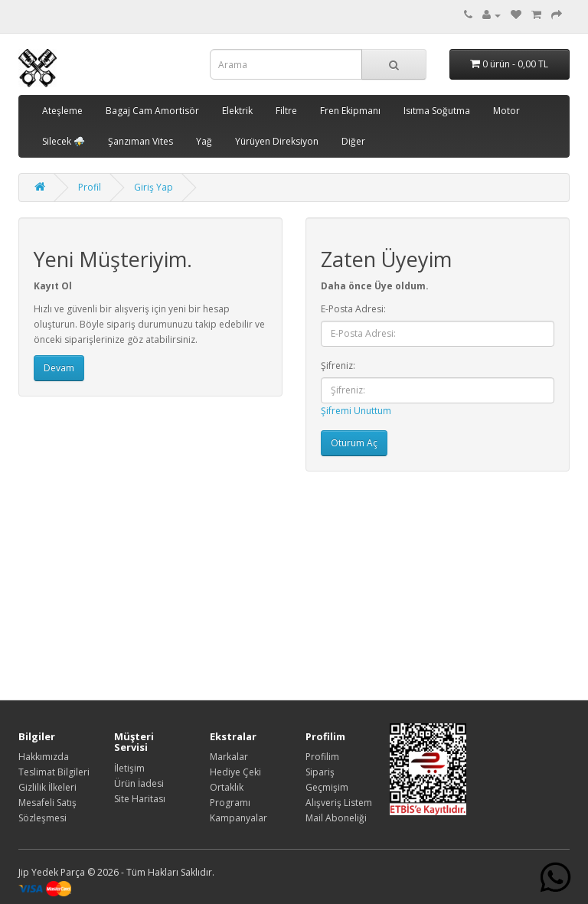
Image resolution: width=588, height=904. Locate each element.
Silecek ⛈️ (64, 141)
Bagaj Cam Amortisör (152, 111)
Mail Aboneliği (336, 818)
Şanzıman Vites (140, 141)
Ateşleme (62, 111)
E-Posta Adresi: (353, 309)
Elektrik (237, 111)
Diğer (353, 141)
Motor (506, 111)
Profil (90, 187)
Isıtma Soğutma (437, 111)
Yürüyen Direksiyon (277, 141)
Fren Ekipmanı (350, 111)
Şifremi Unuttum (356, 411)
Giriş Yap (154, 187)
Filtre (286, 111)
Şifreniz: (338, 366)
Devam (59, 368)
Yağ (204, 141)
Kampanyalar (238, 818)
